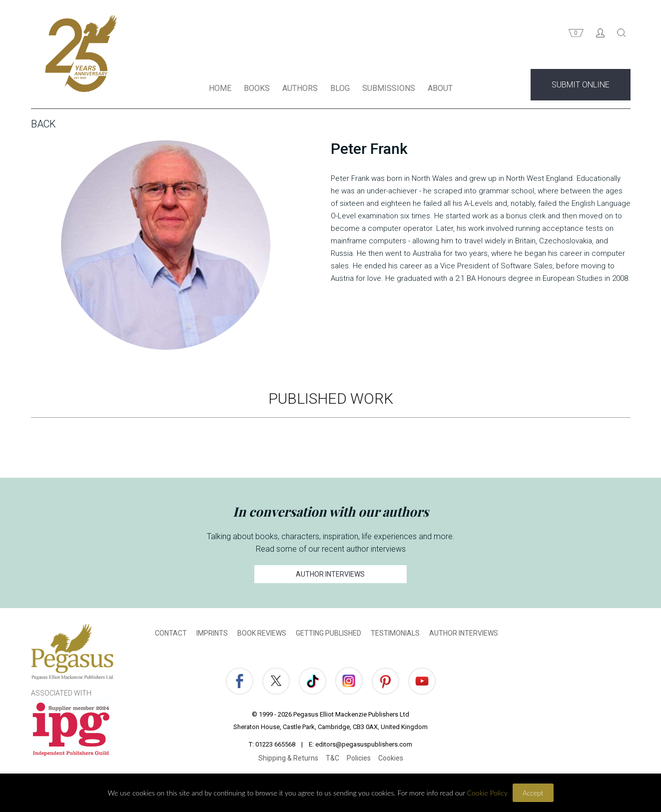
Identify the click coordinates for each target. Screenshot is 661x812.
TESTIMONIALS (395, 634)
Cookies (391, 759)
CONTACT (171, 634)
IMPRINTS (212, 634)
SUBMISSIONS (389, 89)
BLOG (340, 89)
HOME (220, 89)
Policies (359, 759)
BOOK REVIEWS (262, 634)
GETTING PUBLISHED (329, 634)
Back (43, 125)
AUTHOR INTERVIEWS (330, 575)
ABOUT (440, 89)
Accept (533, 793)
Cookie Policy (487, 793)
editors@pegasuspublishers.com (364, 745)
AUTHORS (300, 89)
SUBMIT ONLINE (581, 86)
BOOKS (257, 89)
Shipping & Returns (288, 759)
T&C (332, 759)
